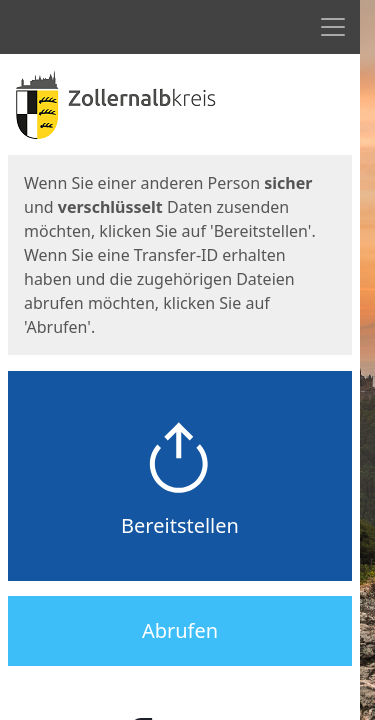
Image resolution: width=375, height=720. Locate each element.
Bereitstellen (180, 525)
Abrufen (180, 630)
